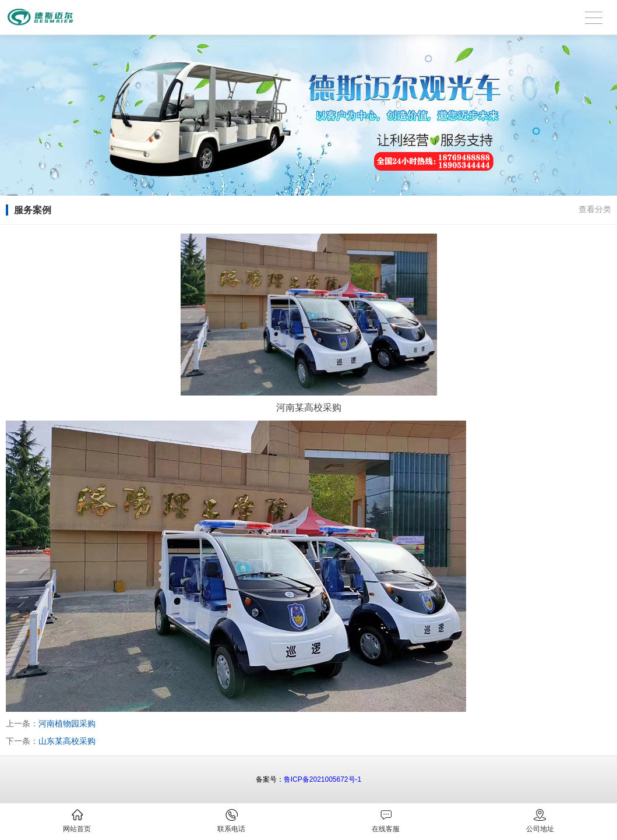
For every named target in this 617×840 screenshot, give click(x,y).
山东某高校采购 (67, 741)
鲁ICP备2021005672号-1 (322, 779)
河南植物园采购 (67, 723)
